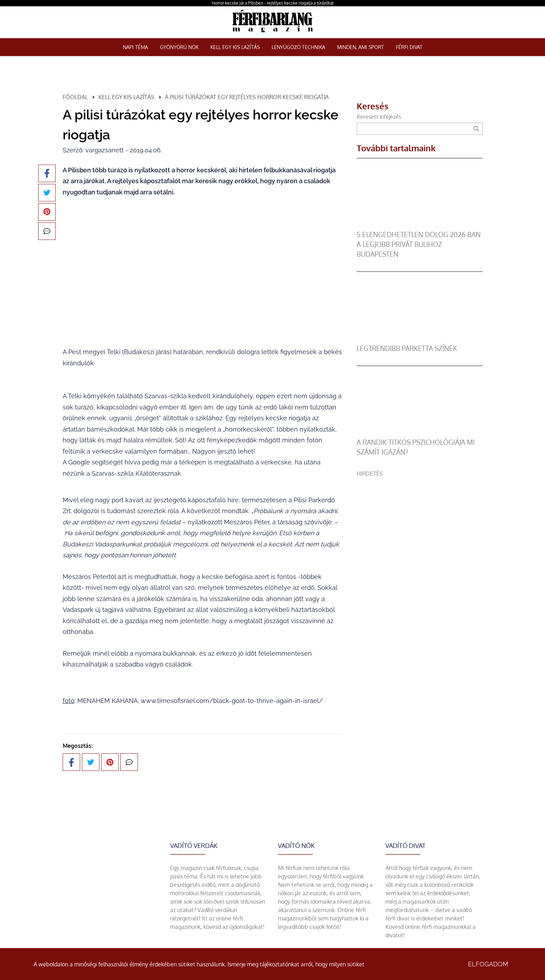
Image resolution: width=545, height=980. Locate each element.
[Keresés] (476, 129)
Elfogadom (488, 964)
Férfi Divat (409, 47)
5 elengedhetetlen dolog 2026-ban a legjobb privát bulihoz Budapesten (419, 244)
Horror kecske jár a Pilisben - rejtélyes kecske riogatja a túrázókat (273, 3)
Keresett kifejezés (379, 117)
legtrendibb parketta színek (407, 348)
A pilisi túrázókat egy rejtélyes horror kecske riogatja (247, 97)
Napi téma (135, 47)
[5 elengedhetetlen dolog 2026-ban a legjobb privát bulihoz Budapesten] (420, 226)
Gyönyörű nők (179, 47)
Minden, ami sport (361, 47)
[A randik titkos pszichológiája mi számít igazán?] (420, 433)
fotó (69, 701)
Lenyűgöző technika (298, 47)
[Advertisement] (420, 527)
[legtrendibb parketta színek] (420, 339)
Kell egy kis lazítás (235, 47)
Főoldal (75, 97)
